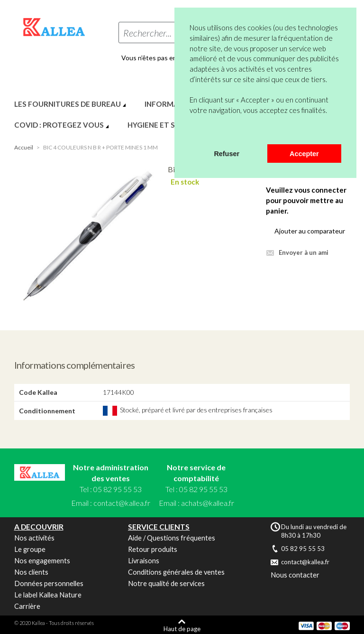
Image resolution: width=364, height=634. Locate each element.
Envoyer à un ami (304, 252)
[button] (191, 132)
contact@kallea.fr (122, 503)
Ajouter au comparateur (310, 231)
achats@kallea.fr (208, 503)
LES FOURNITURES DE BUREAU (68, 104)
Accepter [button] (304, 154)
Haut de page (182, 629)
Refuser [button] (227, 154)
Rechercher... (147, 33)
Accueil (24, 147)
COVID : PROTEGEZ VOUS (59, 125)
